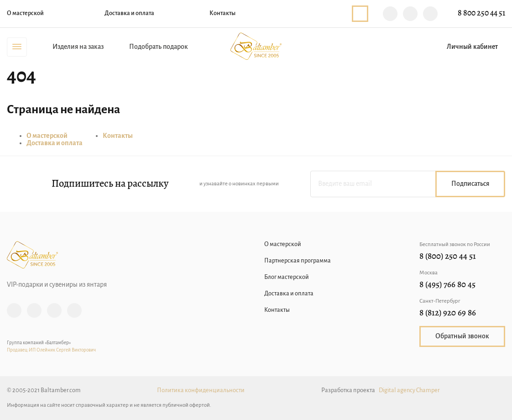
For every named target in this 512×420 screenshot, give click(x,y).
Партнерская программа (298, 261)
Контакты (222, 13)
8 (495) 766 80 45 (447, 285)
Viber (390, 14)
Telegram (410, 14)
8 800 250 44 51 (481, 13)
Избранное (413, 47)
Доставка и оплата (129, 13)
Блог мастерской (287, 277)
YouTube (74, 310)
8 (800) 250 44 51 (448, 257)
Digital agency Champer (409, 391)
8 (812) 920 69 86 (448, 313)
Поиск (384, 47)
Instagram (14, 310)
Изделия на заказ (78, 47)
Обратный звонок (360, 14)
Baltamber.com (256, 46)
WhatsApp (430, 14)
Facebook (34, 310)
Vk (54, 310)
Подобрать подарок (159, 47)
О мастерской (25, 13)
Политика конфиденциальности (201, 391)
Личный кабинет (472, 47)
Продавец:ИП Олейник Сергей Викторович (51, 350)
